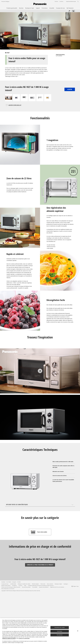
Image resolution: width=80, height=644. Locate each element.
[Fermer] (78, 631)
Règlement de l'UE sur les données (57, 587)
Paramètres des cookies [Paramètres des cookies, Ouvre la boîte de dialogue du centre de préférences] (60, 627)
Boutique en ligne (58, 584)
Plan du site (43, 584)
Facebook (3, 582)
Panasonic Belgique (5, 1)
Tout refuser (60, 631)
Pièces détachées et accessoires (8, 589)
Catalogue (66, 584)
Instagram (14, 582)
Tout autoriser (60, 635)
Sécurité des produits (26, 587)
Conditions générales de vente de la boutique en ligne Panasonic (41, 586)
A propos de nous (5, 584)
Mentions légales (35, 584)
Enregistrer (15, 586)
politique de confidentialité (24, 638)
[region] (40, 631)
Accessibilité (35, 587)
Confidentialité (13, 584)
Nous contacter (50, 584)
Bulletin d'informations (6, 586)
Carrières (20, 586)
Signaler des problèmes (44, 587)
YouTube (19, 582)
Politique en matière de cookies (24, 584)
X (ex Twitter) (9, 582)
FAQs (25, 586)
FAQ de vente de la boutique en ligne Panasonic (11, 587)
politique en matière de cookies (9, 638)
